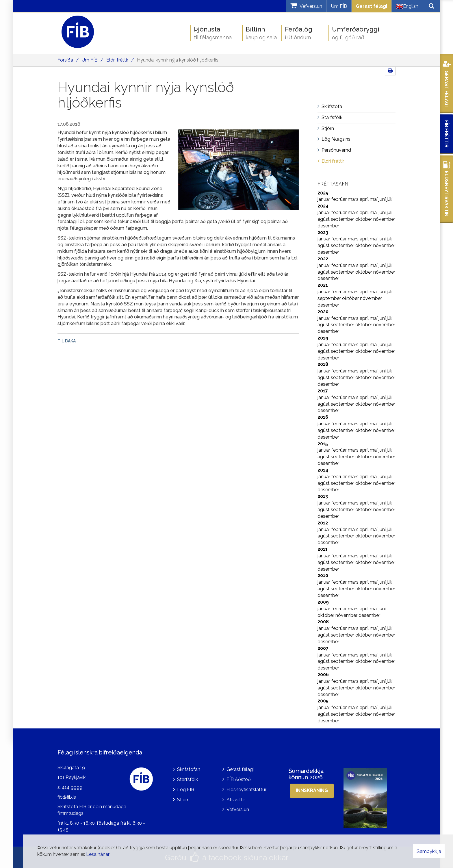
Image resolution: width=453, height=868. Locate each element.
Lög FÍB (186, 790)
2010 (323, 575)
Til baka (67, 341)
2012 (323, 523)
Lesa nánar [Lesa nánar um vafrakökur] (98, 854)
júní (383, 199)
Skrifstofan (189, 769)
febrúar (340, 199)
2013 (323, 496)
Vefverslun (238, 809)
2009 (323, 602)
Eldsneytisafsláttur (246, 790)
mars (354, 199)
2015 (323, 444)
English (407, 6)
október (364, 219)
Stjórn (183, 800)
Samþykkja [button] (429, 851)
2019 (323, 338)
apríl (365, 199)
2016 (323, 417)
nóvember (384, 219)
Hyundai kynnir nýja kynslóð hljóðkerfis (178, 60)
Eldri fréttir (117, 60)
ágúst (324, 219)
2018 (323, 364)
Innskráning (312, 790)
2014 (323, 470)
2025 (323, 193)
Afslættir (236, 800)
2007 (323, 648)
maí (374, 199)
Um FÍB (339, 6)
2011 (323, 549)
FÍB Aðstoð (239, 779)
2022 (323, 259)
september (343, 219)
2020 (323, 312)
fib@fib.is (67, 797)
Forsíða (65, 60)
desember (328, 226)
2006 (323, 675)
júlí (390, 199)
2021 (323, 285)
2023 (323, 232)
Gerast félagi (372, 6)
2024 (323, 206)
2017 (323, 391)
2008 (323, 622)
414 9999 (72, 787)
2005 (323, 701)
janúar (324, 199)
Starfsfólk (187, 779)
